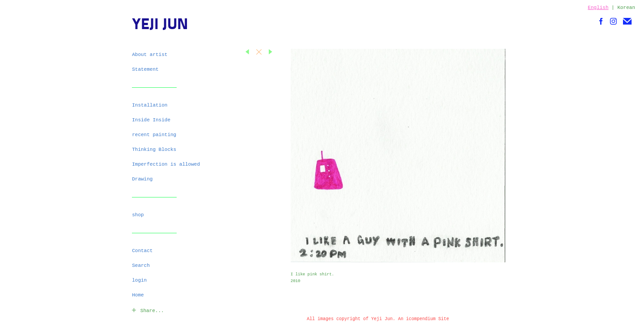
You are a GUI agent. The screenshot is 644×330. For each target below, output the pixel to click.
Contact (142, 251)
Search (141, 266)
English (598, 8)
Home (138, 295)
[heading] (154, 26)
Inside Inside (151, 120)
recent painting (154, 135)
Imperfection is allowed (166, 164)
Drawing (142, 179)
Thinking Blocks (154, 150)
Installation (150, 105)
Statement (145, 69)
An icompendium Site (424, 319)
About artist (150, 55)
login (139, 280)
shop (138, 215)
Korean (626, 8)
